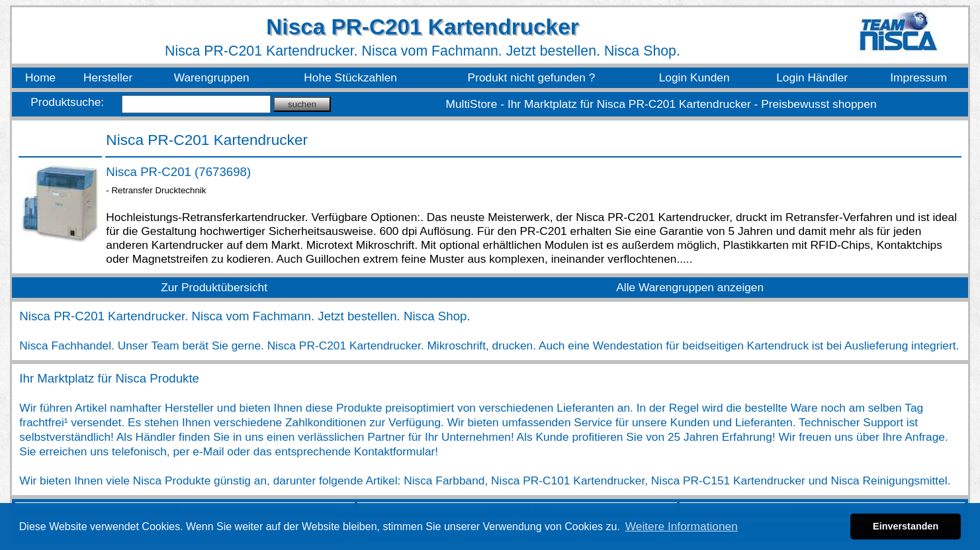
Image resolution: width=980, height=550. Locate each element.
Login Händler (812, 77)
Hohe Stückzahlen (350, 77)
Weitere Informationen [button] (682, 526)
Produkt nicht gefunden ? (532, 77)
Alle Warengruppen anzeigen (690, 287)
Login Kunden (694, 77)
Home (40, 77)
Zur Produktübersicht (214, 287)
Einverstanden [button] (906, 526)
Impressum (918, 77)
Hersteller (108, 77)
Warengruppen (212, 77)
